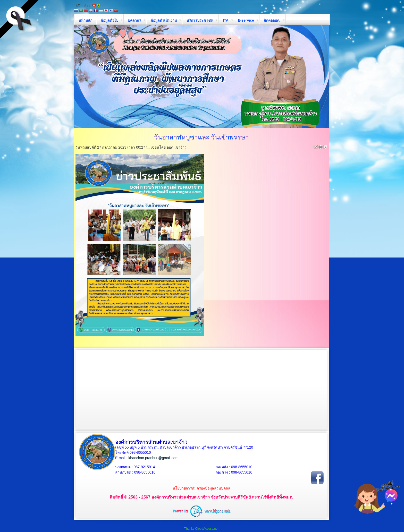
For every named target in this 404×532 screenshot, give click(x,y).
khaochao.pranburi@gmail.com (153, 458)
